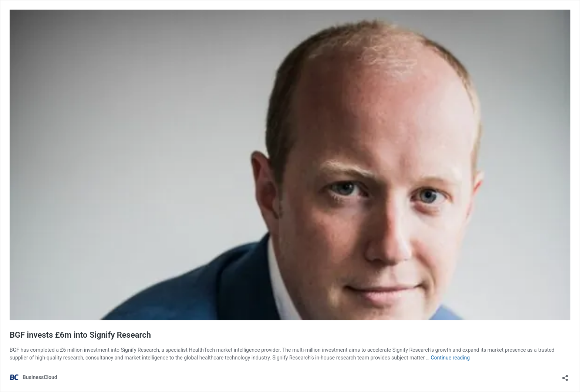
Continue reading (450, 358)
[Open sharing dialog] (565, 376)
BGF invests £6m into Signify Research (80, 335)
